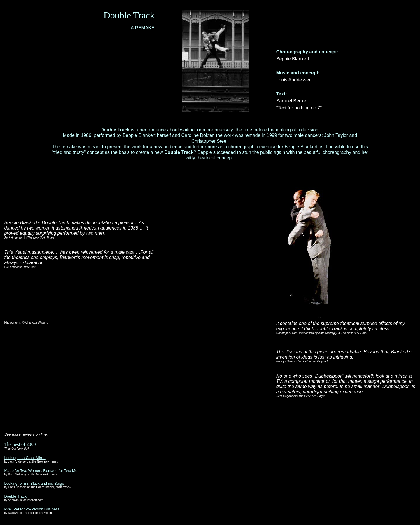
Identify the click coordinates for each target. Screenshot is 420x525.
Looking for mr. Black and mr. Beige (34, 483)
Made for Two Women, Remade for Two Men (42, 471)
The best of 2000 (20, 444)
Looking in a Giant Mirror (25, 458)
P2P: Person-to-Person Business (32, 509)
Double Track (15, 496)
